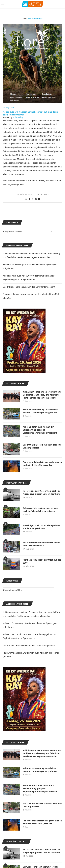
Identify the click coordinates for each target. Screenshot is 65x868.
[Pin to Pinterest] (36, 199)
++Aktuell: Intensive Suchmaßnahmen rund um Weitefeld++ (41, 544)
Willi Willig (18, 117)
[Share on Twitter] (33, 199)
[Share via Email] (39, 199)
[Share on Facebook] (30, 199)
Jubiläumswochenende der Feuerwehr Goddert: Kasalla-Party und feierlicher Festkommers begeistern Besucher (42, 753)
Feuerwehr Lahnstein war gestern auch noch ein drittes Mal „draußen (42, 822)
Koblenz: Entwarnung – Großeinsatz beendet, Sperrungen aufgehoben (41, 770)
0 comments (43, 194)
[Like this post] (26, 199)
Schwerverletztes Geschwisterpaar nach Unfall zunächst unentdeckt (40, 510)
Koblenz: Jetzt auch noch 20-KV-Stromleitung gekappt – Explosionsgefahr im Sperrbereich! (40, 788)
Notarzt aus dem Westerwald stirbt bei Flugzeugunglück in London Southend (42, 851)
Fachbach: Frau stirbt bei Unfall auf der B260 (42, 561)
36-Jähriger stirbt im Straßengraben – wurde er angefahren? (42, 527)
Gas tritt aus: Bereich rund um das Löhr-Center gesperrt (29, 646)
